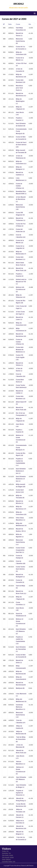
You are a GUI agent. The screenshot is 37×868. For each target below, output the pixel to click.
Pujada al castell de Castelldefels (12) (20, 640)
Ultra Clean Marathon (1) (20, 519)
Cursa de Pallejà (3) (19, 557)
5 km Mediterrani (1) (21, 179)
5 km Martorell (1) (21, 695)
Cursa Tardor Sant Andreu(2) (21, 386)
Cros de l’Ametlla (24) (21, 236)
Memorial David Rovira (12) (20, 715)
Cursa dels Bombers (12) (21, 397)
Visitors (6, 849)
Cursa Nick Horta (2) (20, 381)
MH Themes (30, 866)
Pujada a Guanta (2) (20, 275)
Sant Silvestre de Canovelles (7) (21, 649)
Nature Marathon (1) (20, 763)
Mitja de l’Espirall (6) (20, 598)
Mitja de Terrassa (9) (20, 497)
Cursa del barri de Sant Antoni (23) (21, 145)
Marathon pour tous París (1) (19, 88)
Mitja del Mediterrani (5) (21, 700)
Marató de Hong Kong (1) (21, 799)
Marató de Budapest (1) (20, 576)
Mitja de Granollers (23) (21, 513)
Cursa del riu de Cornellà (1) (21, 48)
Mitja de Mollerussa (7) (21, 253)
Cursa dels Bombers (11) (21, 258)
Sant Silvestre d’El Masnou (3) (21, 779)
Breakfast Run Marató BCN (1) (21, 192)
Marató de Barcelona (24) (21, 827)
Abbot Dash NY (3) (21, 403)
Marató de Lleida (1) (19, 392)
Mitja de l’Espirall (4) (20, 108)
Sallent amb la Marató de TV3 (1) (21, 282)
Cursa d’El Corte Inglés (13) (20, 357)
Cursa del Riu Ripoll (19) (21, 454)
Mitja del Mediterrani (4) (21, 524)
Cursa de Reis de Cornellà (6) (21, 656)
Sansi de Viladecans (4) (21, 615)
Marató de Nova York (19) (21, 269)
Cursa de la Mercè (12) (20, 241)
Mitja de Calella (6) (19, 727)
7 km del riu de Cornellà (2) (21, 838)
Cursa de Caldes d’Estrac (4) (20, 186)
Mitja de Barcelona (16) (21, 75)
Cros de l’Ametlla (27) (21, 721)
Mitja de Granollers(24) (21, 678)
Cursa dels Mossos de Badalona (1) (20, 349)
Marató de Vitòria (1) (19, 364)
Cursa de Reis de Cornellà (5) (21, 138)
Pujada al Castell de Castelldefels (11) (20, 462)
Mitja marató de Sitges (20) (21, 485)
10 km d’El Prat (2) (21, 64)
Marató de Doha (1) (19, 661)
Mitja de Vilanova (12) (21, 296)
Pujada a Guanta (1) (20, 119)
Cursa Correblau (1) (20, 603)
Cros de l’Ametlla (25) (21, 375)
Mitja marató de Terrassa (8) (21, 151)
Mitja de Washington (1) (20, 101)
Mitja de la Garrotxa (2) (20, 822)
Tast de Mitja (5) (20, 587)
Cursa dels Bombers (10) (21, 81)
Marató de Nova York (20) (21, 409)
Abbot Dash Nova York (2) (21, 264)
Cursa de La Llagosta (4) (20, 247)
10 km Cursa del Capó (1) (20, 313)
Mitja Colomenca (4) (21, 329)
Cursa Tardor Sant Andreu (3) (21, 569)
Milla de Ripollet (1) (20, 535)
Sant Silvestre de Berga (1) (21, 786)
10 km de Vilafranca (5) (21, 157)
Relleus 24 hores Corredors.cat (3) (21, 439)
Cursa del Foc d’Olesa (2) (21, 225)
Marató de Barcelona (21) (21, 94)
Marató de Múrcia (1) (19, 502)
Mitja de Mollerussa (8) (21, 733)
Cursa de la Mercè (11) (20, 59)
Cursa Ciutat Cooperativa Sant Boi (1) (20, 550)
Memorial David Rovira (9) (20, 41)
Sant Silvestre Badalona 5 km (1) (21, 471)
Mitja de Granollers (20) (21, 53)
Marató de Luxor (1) (19, 318)
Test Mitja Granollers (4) (21, 29)
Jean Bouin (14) (20, 113)
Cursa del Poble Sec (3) (20, 230)
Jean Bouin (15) (20, 425)
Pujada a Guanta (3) (20, 431)
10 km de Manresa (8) (20, 746)
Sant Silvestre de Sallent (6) (21, 124)
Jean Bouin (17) (20, 757)
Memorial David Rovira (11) (20, 542)
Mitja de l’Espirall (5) (20, 420)
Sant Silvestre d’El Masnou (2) (21, 631)
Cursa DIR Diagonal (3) (20, 214)
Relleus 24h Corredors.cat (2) (21, 289)
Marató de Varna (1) (19, 34)
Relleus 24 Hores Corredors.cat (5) (21, 770)
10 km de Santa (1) (19, 369)
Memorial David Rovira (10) (20, 207)
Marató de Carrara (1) (20, 816)
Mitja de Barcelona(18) (21, 672)
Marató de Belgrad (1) (20, 833)
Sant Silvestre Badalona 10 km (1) (21, 479)
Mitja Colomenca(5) (21, 667)
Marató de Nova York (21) (21, 592)
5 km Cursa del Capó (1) (21, 307)
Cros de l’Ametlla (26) (21, 562)
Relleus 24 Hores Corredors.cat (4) (21, 622)
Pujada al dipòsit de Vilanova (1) (20, 793)
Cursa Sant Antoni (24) (20, 491)
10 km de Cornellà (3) (20, 70)
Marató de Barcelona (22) (21, 335)
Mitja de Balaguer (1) (20, 168)
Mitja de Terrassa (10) (20, 810)
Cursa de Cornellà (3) (20, 581)
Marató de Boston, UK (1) (21, 530)
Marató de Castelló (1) (20, 173)
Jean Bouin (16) (20, 609)
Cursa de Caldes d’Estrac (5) (20, 342)
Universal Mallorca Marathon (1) (20, 707)
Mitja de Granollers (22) (21, 324)
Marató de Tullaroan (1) (21, 219)
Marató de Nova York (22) (21, 751)
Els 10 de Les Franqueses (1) (21, 414)
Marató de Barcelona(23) (21, 684)
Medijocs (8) (20, 688)
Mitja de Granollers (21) (21, 162)
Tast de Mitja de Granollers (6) (21, 739)
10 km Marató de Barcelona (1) (21, 199)
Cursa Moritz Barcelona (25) (21, 805)
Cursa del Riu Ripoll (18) (21, 302)
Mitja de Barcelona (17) (21, 508)
